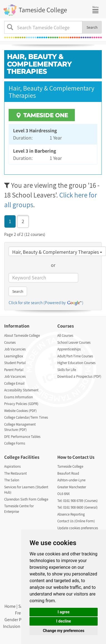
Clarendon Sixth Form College (26, 499)
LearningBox (14, 356)
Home (10, 606)
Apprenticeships (69, 349)
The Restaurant (15, 473)
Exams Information (19, 397)
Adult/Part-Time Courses (75, 356)
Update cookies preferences (78, 528)
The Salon (12, 480)
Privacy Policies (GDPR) (21, 404)
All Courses (65, 336)
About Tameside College (22, 336)
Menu (97, 9)
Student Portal (15, 363)
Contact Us (83, 457)
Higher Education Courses (76, 363)
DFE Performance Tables (22, 437)
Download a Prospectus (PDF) (79, 376)
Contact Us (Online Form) (76, 521)
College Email (14, 383)
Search (92, 27)
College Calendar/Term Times (26, 417)
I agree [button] (64, 612)
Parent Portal (14, 370)
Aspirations (12, 466)
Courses (10, 342)
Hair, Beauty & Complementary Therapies (57, 252)
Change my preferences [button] (64, 631)
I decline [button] (64, 621)
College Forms (15, 443)
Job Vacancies (15, 349)
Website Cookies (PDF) (20, 411)
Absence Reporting (71, 514)
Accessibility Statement (21, 390)
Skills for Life (67, 370)
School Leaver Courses (74, 342)
